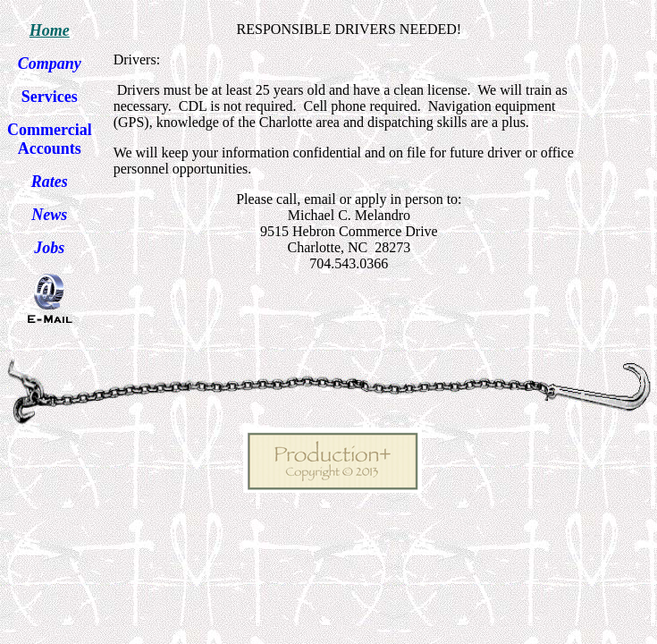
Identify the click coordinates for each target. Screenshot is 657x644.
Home (50, 30)
